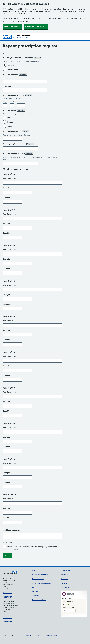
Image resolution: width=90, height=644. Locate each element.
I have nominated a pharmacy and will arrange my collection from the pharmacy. (33, 548)
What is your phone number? (18, 144)
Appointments (66, 570)
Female (10, 122)
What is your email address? (18, 153)
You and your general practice (42, 583)
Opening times (66, 587)
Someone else (13, 69)
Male (9, 118)
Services (34, 587)
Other (10, 126)
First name (7, 78)
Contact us (64, 579)
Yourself (11, 65)
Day (4, 102)
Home (34, 570)
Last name (7, 87)
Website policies (52, 635)
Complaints (36, 596)
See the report (68, 611)
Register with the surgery (40, 575)
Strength (6, 188)
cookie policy (28, 21)
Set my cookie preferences (36, 27)
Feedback (35, 591)
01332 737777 (7, 597)
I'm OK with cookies (12, 27)
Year (19, 102)
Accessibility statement (32, 635)
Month (12, 102)
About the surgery (38, 579)
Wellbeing (64, 583)
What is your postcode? (16, 131)
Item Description (9, 178)
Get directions (7, 593)
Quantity (6, 197)
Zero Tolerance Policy (39, 600)
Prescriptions (65, 575)
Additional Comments (11, 530)
